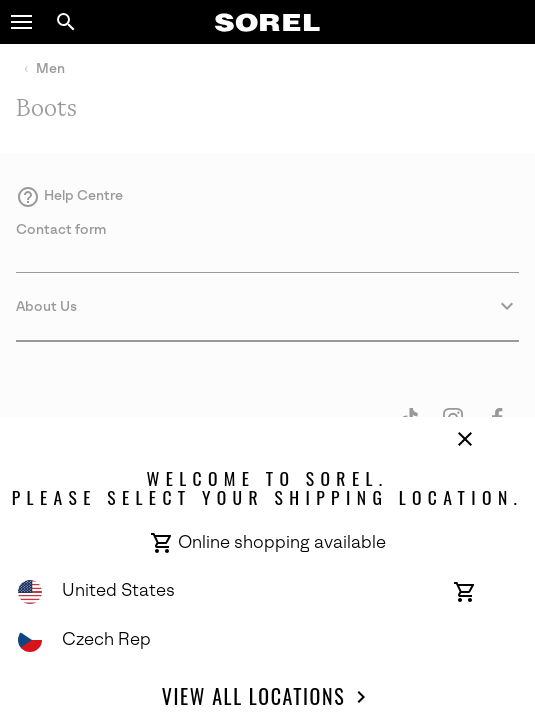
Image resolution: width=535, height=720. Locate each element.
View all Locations (267, 697)
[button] (22, 22)
